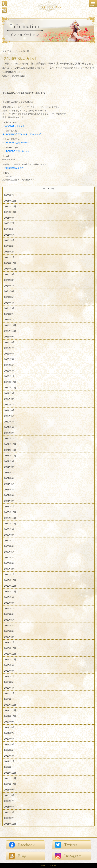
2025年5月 (10, 235)
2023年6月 (10, 354)
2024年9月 (10, 274)
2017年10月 (10, 716)
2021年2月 (10, 501)
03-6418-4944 (9, 160)
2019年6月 (10, 614)
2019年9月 (10, 597)
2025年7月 (10, 223)
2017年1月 (10, 767)
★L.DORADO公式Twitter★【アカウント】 (22, 134)
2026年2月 (10, 195)
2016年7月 (10, 801)
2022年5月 (10, 416)
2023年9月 (10, 337)
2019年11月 (10, 586)
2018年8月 (10, 671)
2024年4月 (10, 303)
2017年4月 (10, 750)
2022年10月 (10, 388)
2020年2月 (10, 569)
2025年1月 (10, 257)
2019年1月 (10, 642)
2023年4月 (10, 365)
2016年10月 (10, 784)
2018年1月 (10, 699)
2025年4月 (10, 240)
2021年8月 (10, 467)
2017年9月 (10, 722)
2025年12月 (10, 201)
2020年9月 (10, 529)
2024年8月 (10, 280)
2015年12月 (10, 824)
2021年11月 (10, 450)
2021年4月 (10, 489)
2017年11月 (10, 710)
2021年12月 (10, 444)
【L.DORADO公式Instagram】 (17, 151)
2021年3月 (10, 495)
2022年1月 (10, 439)
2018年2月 (10, 693)
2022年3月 (10, 427)
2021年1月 (10, 507)
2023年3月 (10, 371)
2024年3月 (10, 308)
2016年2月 (10, 818)
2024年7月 (10, 286)
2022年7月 (10, 405)
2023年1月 (10, 376)
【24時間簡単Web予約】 (14, 168)
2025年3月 (10, 246)
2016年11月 (10, 778)
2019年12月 (10, 580)
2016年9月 (10, 790)
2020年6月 (10, 546)
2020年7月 (10, 540)
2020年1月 (10, 574)
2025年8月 (10, 218)
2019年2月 (10, 637)
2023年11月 (10, 331)
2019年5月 (10, 620)
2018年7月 (10, 676)
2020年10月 (10, 524)
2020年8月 (10, 535)
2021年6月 (10, 478)
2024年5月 (10, 297)
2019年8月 (10, 603)
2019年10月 (10, 592)
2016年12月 (10, 773)
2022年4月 (10, 422)
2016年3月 (10, 812)
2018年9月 (10, 665)
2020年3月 (10, 563)
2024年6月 (10, 291)
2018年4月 (10, 688)
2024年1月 (10, 320)
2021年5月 (10, 484)
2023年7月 (10, 348)
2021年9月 (10, 461)
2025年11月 (10, 206)
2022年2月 (10, 433)
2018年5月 (10, 682)
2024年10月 (10, 269)
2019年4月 (10, 625)
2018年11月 (10, 654)
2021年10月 (10, 456)
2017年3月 (10, 756)
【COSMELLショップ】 (14, 126)
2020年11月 (10, 518)
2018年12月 (10, 648)
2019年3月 (10, 631)
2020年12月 (10, 512)
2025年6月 (10, 229)
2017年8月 (10, 727)
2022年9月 (10, 393)
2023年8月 (10, 342)
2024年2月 (10, 314)
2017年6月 (10, 739)
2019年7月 (10, 608)
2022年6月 (10, 410)
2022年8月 (10, 399)
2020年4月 (10, 557)
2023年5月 (10, 359)
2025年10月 (10, 212)
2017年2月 (10, 761)
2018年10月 (10, 659)
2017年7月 (10, 733)
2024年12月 (10, 263)
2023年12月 (10, 325)
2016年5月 (10, 807)
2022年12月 (10, 382)
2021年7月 (10, 472)
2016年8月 (10, 795)
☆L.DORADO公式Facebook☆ (16, 143)
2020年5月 (10, 552)
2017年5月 (10, 744)
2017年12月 (10, 705)
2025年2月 (10, 252)
